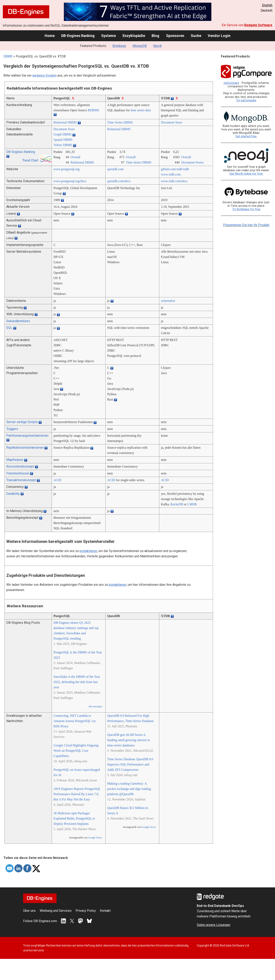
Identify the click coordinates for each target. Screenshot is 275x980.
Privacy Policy (86, 911)
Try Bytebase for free (246, 209)
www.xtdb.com (171, 174)
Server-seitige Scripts (22, 422)
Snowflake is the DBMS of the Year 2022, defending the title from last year (77, 682)
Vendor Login (219, 36)
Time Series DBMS (120, 122)
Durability (13, 494)
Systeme (109, 36)
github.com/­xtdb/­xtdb (175, 169)
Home (50, 36)
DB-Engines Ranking (78, 36)
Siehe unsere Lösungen (213, 925)
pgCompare (231, 83)
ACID (57, 480)
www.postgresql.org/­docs (70, 181)
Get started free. (246, 136)
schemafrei (168, 301)
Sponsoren (175, 36)
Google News (95, 838)
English (267, 5)
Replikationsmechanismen (25, 448)
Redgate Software (258, 25)
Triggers (12, 429)
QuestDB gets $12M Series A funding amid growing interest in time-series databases (129, 740)
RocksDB (177, 504)
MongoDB (140, 46)
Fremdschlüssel (18, 473)
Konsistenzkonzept (20, 466)
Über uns (29, 911)
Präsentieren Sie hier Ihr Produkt (246, 225)
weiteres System (44, 75)
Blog (155, 36)
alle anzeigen (95, 706)
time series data (141, 110)
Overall (75, 157)
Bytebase (119, 46)
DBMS (8, 56)
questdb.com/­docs (119, 181)
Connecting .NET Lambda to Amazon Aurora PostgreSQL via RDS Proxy (75, 721)
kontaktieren (88, 551)
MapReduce (15, 460)
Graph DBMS (63, 134)
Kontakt (105, 911)
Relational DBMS (65, 122)
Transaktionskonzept (21, 480)
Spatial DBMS (63, 140)
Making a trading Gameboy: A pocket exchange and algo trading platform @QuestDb (129, 789)
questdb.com (115, 169)
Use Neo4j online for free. (246, 174)
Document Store (171, 122)
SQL (9, 328)
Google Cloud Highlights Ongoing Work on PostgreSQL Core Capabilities (76, 751)
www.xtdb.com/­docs (174, 181)
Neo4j (157, 46)
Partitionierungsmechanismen (27, 436)
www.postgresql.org (66, 169)
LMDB (192, 504)
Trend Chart (30, 160)
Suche (196, 36)
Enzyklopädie (134, 36)
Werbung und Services (56, 911)
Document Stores (192, 162)
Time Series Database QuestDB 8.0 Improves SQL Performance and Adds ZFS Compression (130, 764)
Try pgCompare (246, 100)
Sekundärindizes (18, 321)
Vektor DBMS (63, 145)
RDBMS (93, 110)
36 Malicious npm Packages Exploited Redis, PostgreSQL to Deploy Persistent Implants (74, 818)
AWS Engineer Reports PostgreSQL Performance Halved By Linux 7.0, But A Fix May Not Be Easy (77, 794)
